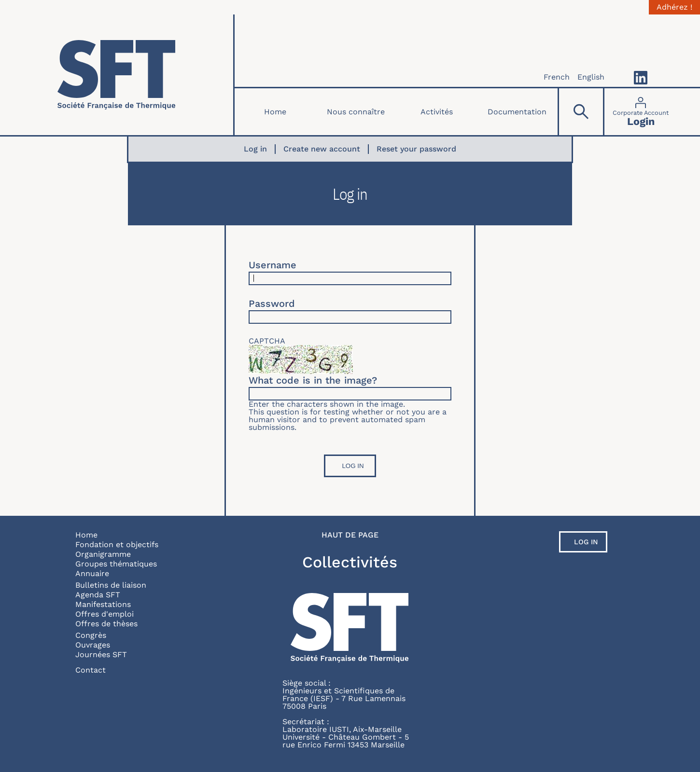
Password (272, 303)
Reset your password (416, 149)
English (591, 77)
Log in (255, 149)
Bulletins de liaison (111, 585)
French (557, 77)
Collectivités (350, 562)
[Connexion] (641, 112)
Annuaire (92, 573)
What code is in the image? (313, 380)
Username (273, 265)
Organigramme (103, 554)
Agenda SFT (98, 595)
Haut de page (350, 535)
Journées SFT (101, 655)
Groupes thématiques (116, 564)
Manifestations (103, 604)
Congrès (91, 635)
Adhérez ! (674, 7)
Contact (91, 670)
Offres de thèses (106, 624)
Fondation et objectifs (117, 545)
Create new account (322, 149)
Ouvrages (93, 645)
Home (275, 112)
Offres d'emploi (105, 614)
